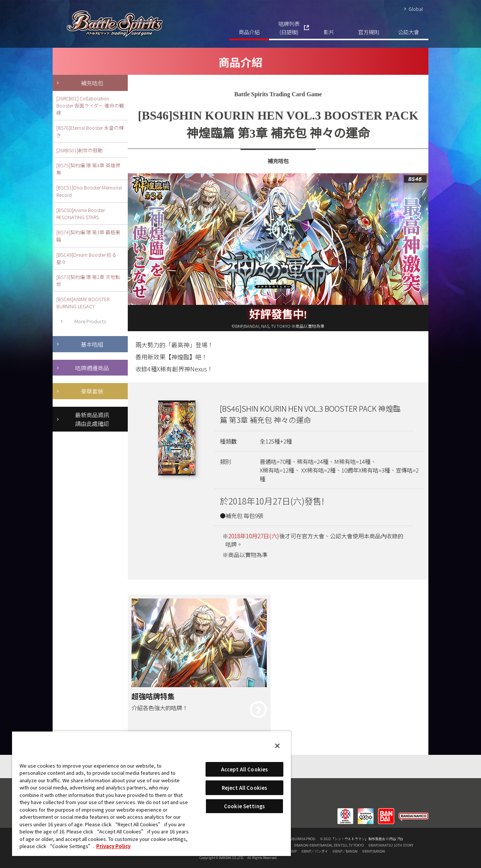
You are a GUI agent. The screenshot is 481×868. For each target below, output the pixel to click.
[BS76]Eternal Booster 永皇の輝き (90, 131)
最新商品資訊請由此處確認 (92, 419)
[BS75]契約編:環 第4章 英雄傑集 (88, 169)
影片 (329, 32)
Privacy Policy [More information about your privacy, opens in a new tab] (113, 846)
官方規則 (369, 32)
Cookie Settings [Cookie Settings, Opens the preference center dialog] (244, 806)
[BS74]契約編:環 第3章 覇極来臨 (88, 236)
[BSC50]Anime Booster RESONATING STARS (81, 214)
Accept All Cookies (244, 769)
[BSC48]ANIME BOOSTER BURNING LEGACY (83, 303)
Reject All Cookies (244, 788)
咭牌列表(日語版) (289, 28)
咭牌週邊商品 (92, 368)
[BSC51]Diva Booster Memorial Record (89, 191)
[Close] (277, 746)
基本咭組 (92, 344)
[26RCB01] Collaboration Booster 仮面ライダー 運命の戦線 (90, 105)
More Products (90, 321)
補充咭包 (92, 83)
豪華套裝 (92, 391)
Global (416, 9)
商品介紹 (249, 32)
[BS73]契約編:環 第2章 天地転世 (88, 280)
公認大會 (408, 32)
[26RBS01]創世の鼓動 (79, 150)
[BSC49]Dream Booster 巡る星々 (86, 258)
